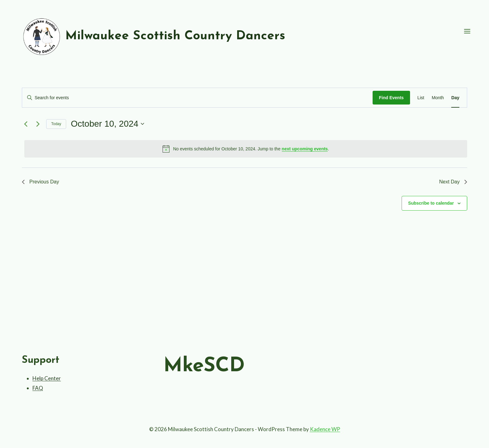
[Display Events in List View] (421, 98)
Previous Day (40, 182)
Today (56, 124)
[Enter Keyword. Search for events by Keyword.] (197, 98)
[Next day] (38, 124)
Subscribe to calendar (431, 203)
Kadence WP (325, 429)
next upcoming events (305, 149)
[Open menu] (467, 31)
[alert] (246, 149)
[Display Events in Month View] (438, 98)
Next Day (453, 182)
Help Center (47, 378)
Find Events (391, 98)
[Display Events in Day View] (455, 98)
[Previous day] (26, 124)
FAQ (38, 388)
